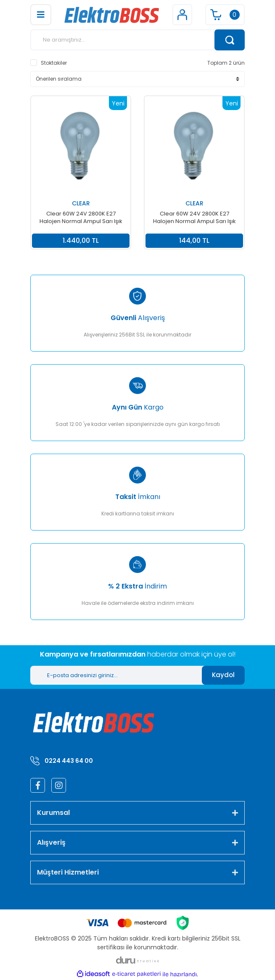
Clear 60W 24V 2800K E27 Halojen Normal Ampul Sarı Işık (194, 218)
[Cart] (225, 15)
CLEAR (81, 203)
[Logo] (112, 15)
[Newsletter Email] (116, 675)
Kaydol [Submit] (223, 675)
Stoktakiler (54, 63)
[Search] (137, 40)
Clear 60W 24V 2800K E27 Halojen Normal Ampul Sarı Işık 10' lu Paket (81, 218)
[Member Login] (182, 15)
